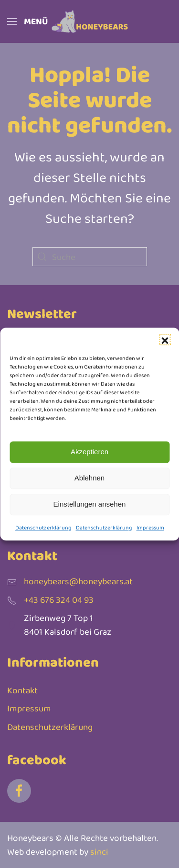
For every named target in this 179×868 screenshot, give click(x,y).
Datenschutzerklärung (43, 528)
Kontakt (22, 690)
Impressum (150, 528)
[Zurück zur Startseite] (90, 21)
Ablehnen (89, 478)
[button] (165, 339)
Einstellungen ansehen (90, 504)
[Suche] (90, 257)
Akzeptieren (89, 452)
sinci (99, 852)
